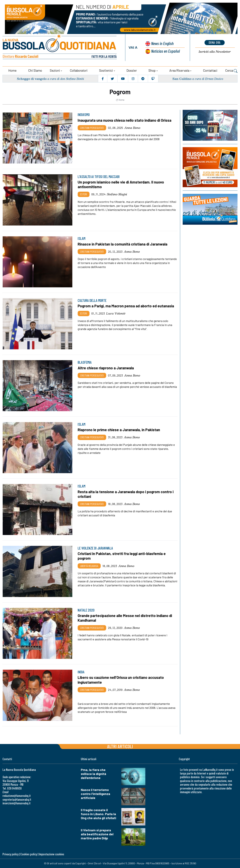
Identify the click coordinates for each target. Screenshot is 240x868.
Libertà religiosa (89, 566)
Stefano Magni (117, 194)
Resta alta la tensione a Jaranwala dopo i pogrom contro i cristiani (126, 494)
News (162, 43)
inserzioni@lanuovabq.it (16, 803)
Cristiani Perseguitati (92, 128)
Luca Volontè (116, 313)
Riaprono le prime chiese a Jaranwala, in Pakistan (119, 430)
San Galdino (182, 79)
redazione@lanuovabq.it (17, 796)
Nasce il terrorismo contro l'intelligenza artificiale (95, 794)
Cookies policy (29, 854)
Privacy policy (10, 854)
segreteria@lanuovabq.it (17, 799)
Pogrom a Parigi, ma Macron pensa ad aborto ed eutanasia (126, 306)
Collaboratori (79, 70)
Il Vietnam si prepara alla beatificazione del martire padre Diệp (97, 834)
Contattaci (210, 70)
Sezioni (55, 70)
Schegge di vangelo (32, 79)
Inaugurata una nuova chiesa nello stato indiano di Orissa (124, 120)
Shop (152, 70)
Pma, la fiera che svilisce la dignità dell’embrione (93, 774)
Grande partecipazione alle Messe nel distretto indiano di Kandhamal (125, 618)
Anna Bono (132, 128)
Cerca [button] (231, 71)
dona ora (215, 42)
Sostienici (106, 70)
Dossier (132, 70)
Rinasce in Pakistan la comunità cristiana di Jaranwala (122, 244)
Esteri (84, 194)
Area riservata (179, 70)
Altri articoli (120, 746)
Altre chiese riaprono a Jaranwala (106, 368)
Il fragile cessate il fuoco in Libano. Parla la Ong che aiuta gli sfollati (98, 814)
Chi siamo (35, 70)
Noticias (165, 51)
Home (12, 70)
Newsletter (215, 52)
